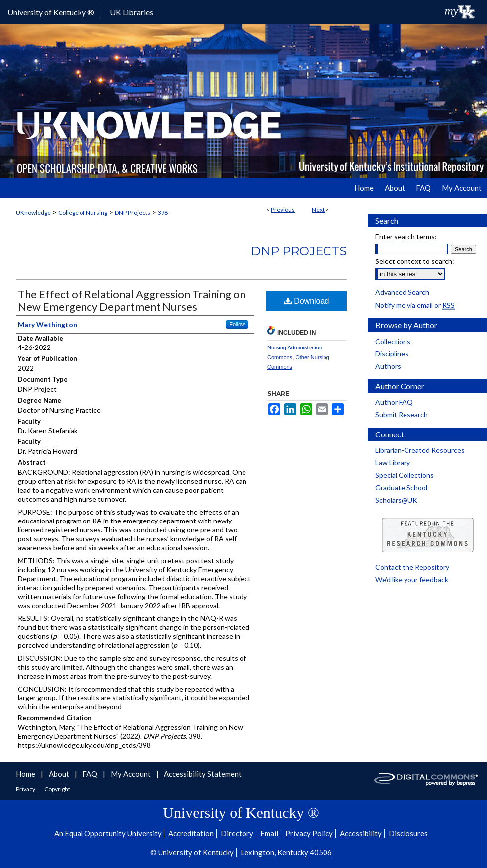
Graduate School (401, 487)
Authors (388, 366)
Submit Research (402, 414)
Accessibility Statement (203, 774)
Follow (237, 324)
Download (307, 301)
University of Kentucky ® (51, 12)
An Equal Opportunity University (108, 833)
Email (269, 833)
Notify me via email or (415, 305)
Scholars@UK (396, 500)
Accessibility (361, 833)
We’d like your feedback (412, 579)
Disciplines (392, 354)
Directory (237, 833)
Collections (393, 341)
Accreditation (191, 833)
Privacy (26, 789)
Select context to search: (415, 261)
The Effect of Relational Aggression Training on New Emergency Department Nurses (132, 300)
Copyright (57, 789)
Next (318, 210)
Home (26, 774)
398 (163, 213)
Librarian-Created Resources (420, 450)
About (60, 774)
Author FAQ (394, 402)
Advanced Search (402, 292)
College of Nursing (83, 213)
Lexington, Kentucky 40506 (286, 852)
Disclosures (408, 833)
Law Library (393, 463)
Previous (283, 210)
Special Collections (405, 475)
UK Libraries (131, 12)
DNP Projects (132, 213)
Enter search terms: (406, 236)
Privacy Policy (309, 833)
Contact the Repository (412, 567)
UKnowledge (33, 213)
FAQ (91, 774)
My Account (131, 774)
